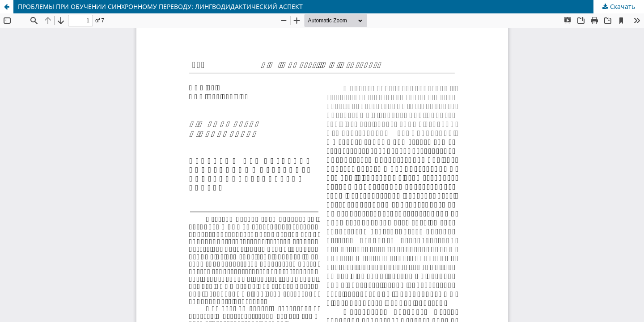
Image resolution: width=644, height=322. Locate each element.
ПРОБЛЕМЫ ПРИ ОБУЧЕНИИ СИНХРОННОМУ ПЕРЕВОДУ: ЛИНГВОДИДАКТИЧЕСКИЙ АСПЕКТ (160, 6)
